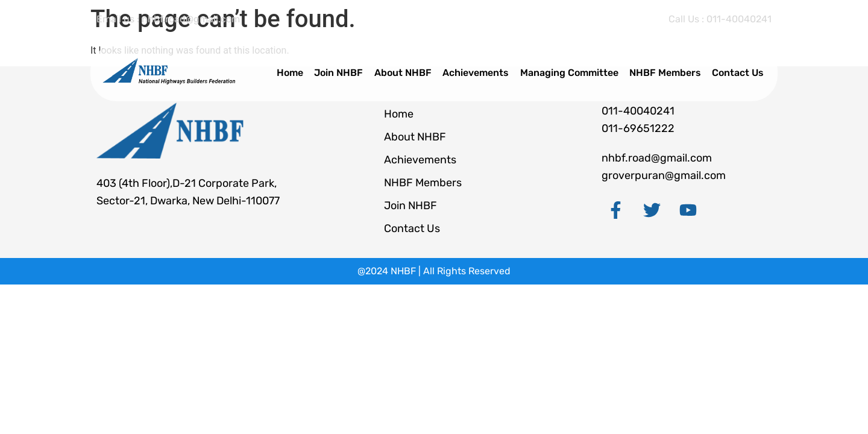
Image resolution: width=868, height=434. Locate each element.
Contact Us (740, 73)
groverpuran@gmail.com (664, 175)
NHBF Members (668, 73)
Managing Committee (574, 73)
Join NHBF (348, 73)
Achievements (482, 73)
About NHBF (410, 73)
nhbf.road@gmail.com (657, 158)
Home (300, 73)
